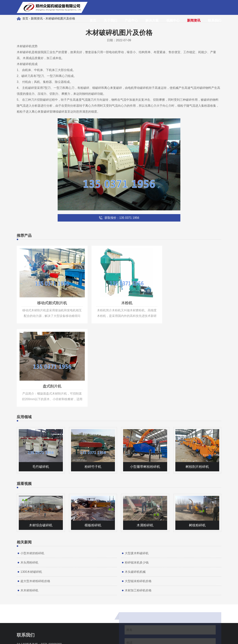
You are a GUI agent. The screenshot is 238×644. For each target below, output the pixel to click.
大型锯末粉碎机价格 (138, 494)
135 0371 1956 (36, 563)
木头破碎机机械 (135, 485)
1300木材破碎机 (31, 485)
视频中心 (173, 20)
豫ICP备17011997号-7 (137, 639)
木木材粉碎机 (29, 503)
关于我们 (110, 20)
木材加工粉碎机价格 (138, 503)
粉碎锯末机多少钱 (137, 475)
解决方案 (152, 20)
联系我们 (215, 20)
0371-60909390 (51, 557)
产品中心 (131, 20)
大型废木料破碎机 (137, 466)
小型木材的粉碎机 (32, 466)
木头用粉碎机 (29, 475)
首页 (93, 20)
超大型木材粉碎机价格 (35, 494)
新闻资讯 (194, 20)
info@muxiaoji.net (37, 568)
